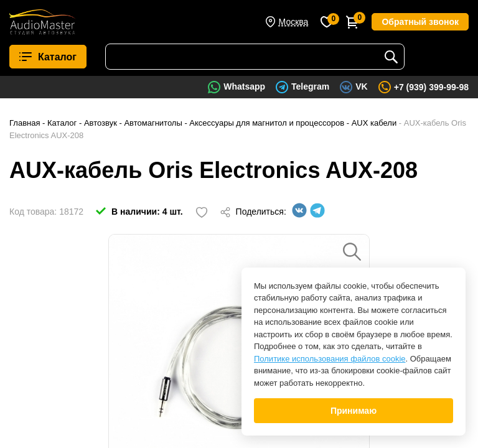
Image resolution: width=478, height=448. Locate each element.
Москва (294, 22)
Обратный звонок (420, 22)
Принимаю (354, 411)
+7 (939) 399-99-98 (431, 87)
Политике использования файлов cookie (330, 359)
